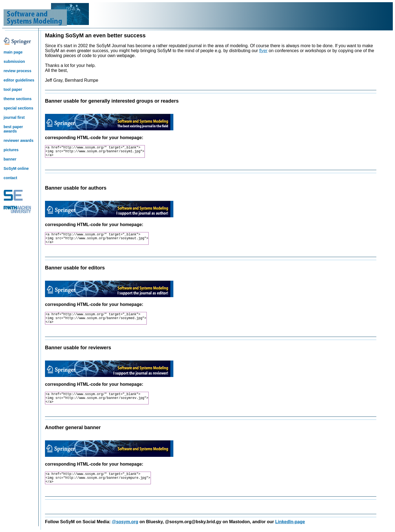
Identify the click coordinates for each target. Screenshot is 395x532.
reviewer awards (19, 140)
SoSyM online (16, 168)
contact (10, 178)
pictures (11, 150)
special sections (18, 108)
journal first (14, 117)
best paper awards (13, 129)
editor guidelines (19, 80)
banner (10, 159)
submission (14, 61)
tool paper (13, 89)
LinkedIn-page (290, 522)
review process (17, 71)
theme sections (18, 99)
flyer (263, 51)
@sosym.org (125, 522)
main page (13, 52)
